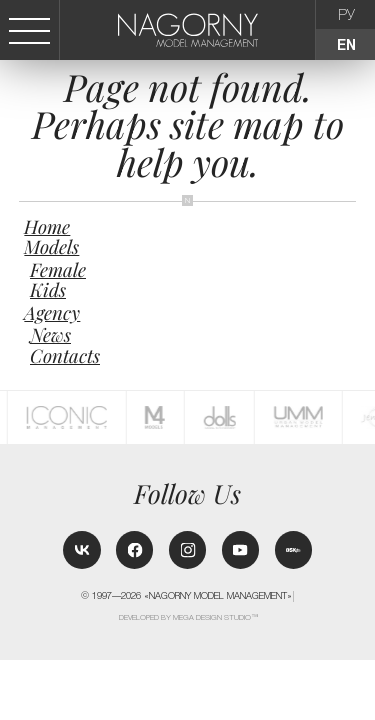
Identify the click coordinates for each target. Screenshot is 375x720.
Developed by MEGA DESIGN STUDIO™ (188, 617)
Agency (52, 312)
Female (58, 269)
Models (51, 246)
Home (47, 226)
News (50, 334)
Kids (48, 289)
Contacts (65, 355)
